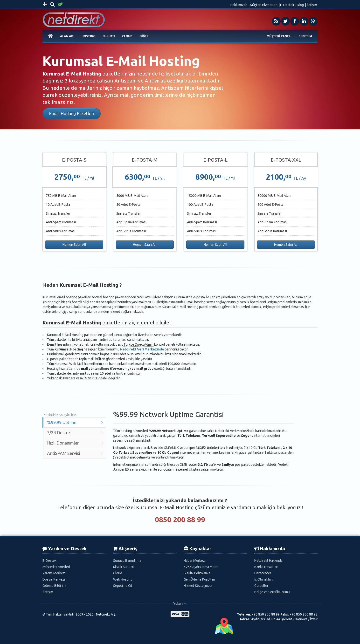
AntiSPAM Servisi (75, 453)
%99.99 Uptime (75, 422)
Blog (300, 5)
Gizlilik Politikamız (197, 573)
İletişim (312, 5)
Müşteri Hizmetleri (264, 5)
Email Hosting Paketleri (72, 113)
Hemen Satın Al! (74, 245)
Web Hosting (123, 579)
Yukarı (178, 603)
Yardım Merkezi (54, 573)
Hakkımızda (239, 5)
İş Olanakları (263, 579)
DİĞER (144, 36)
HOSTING (88, 36)
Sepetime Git (123, 586)
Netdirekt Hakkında (268, 561)
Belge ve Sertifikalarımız (272, 592)
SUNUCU (109, 36)
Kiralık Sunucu (124, 567)
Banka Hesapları (266, 567)
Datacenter (263, 573)
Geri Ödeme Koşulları (199, 579)
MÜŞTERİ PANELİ (279, 36)
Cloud (118, 573)
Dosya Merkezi (54, 579)
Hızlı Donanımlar (75, 443)
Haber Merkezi (195, 561)
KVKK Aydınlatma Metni (201, 567)
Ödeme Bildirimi (54, 586)
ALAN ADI (67, 36)
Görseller (261, 586)
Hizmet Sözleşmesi (198, 586)
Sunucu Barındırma (127, 561)
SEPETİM (305, 36)
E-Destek (287, 5)
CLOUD (127, 36)
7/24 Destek (75, 433)
